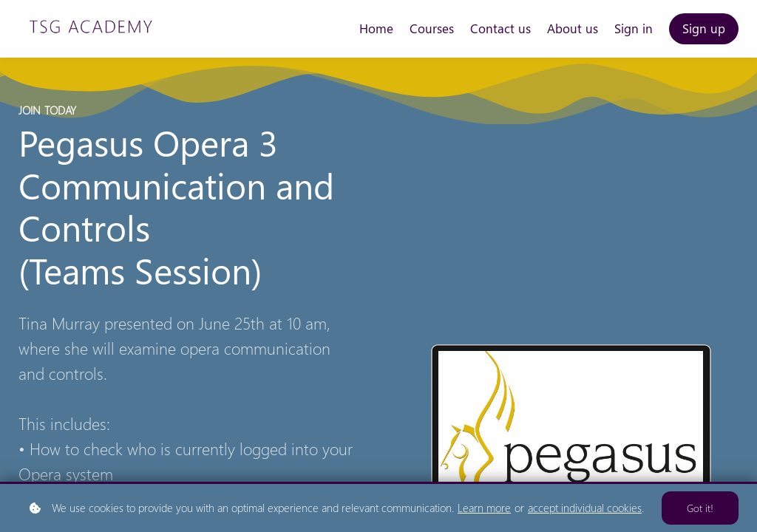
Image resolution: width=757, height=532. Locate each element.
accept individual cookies (585, 508)
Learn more (484, 508)
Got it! (700, 508)
